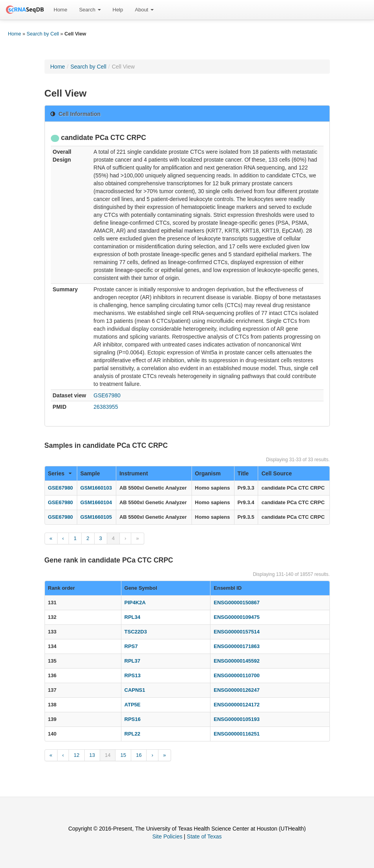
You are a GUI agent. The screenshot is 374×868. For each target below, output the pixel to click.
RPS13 (133, 675)
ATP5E (133, 705)
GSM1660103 (96, 488)
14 (108, 755)
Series (60, 473)
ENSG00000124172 (236, 705)
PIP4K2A (135, 603)
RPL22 (132, 734)
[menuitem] (60, 10)
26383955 (106, 407)
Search (90, 10)
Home (60, 10)
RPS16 (133, 719)
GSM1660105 (96, 517)
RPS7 (131, 646)
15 (123, 755)
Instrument (134, 473)
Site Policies (167, 836)
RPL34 (132, 617)
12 (76, 755)
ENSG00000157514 (236, 632)
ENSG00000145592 (236, 661)
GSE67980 (107, 395)
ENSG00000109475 (236, 617)
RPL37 (132, 661)
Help (118, 10)
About (144, 10)
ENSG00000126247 (236, 690)
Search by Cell (43, 34)
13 (92, 755)
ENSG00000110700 (236, 675)
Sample (90, 473)
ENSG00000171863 (236, 646)
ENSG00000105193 (236, 719)
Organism (208, 473)
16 (139, 755)
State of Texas (204, 836)
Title (243, 473)
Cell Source (276, 473)
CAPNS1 (135, 690)
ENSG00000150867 (236, 603)
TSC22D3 (136, 632)
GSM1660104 (96, 502)
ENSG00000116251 (236, 734)
